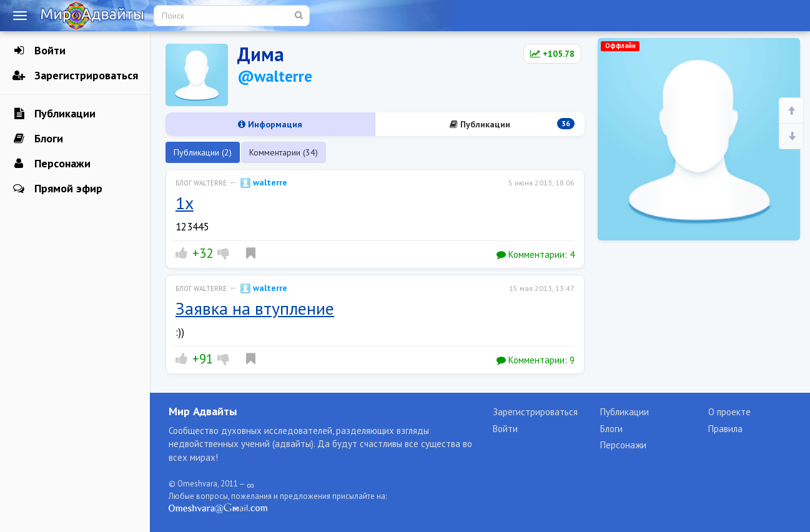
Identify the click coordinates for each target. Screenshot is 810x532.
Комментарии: (536, 254)
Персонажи (52, 164)
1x (185, 203)
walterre (264, 182)
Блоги (38, 139)
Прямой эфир (57, 189)
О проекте (729, 412)
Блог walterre (201, 183)
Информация (270, 124)
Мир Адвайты (203, 411)
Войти (39, 51)
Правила (725, 429)
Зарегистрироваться (75, 76)
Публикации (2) (203, 152)
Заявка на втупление (255, 308)
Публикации (54, 114)
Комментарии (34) (284, 152)
